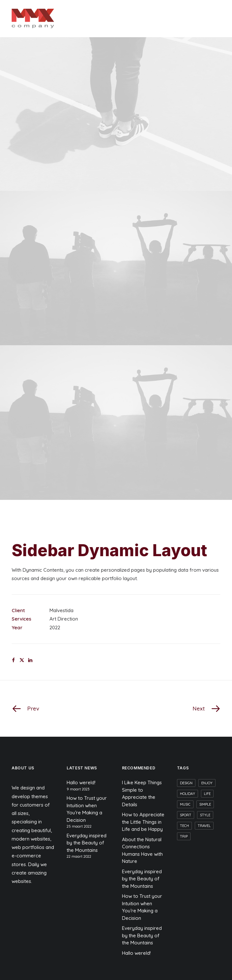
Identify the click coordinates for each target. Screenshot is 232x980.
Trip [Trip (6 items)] (184, 836)
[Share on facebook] (13, 660)
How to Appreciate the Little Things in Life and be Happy (143, 822)
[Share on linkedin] (30, 660)
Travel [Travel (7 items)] (204, 826)
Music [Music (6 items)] (185, 804)
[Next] (179, 709)
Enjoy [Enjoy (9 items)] (207, 783)
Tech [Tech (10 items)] (184, 826)
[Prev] (53, 709)
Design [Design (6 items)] (186, 783)
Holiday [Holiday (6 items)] (188, 794)
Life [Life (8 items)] (207, 794)
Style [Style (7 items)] (205, 815)
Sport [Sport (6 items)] (186, 815)
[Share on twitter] (22, 660)
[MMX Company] (33, 18)
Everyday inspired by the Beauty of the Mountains (87, 843)
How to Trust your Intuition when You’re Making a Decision (87, 809)
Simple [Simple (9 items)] (205, 804)
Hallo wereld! (81, 782)
